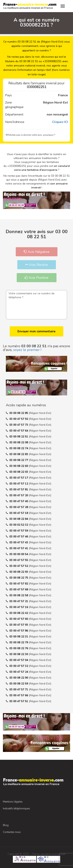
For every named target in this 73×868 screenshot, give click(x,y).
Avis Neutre (37, 265)
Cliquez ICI (60, 122)
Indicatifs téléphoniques (16, 809)
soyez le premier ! (27, 350)
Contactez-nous (12, 832)
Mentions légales (13, 802)
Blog (6, 825)
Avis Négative (37, 252)
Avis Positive (37, 278)
